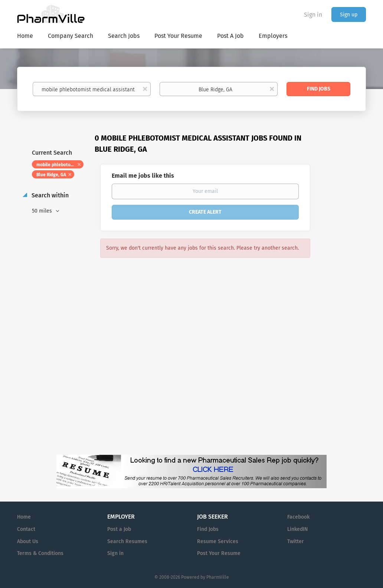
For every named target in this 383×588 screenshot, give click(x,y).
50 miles (43, 211)
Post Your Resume (219, 553)
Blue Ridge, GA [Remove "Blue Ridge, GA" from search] (51, 175)
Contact (26, 529)
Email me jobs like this (143, 176)
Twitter (296, 541)
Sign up (349, 15)
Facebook (298, 517)
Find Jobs (319, 89)
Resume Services (218, 541)
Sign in (313, 15)
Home (24, 517)
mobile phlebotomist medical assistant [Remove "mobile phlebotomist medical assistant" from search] (60, 165)
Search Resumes (127, 541)
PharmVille (218, 577)
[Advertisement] (345, 276)
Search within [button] (49, 195)
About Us (28, 541)
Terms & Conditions (40, 553)
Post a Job (119, 529)
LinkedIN (297, 529)
